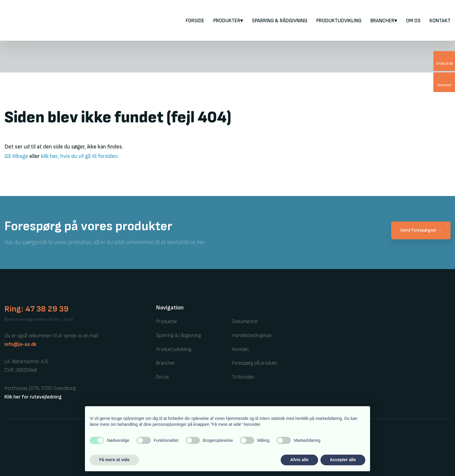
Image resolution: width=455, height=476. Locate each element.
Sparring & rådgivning (280, 21)
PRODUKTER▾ (228, 21)
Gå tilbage (16, 156)
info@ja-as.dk (20, 344)
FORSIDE (195, 21)
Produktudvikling (339, 21)
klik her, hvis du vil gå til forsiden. (80, 156)
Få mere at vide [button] (114, 460)
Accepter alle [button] (343, 460)
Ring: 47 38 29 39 (37, 309)
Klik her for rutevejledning (33, 397)
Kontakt (440, 21)
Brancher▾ (384, 21)
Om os (413, 21)
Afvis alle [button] (299, 460)
